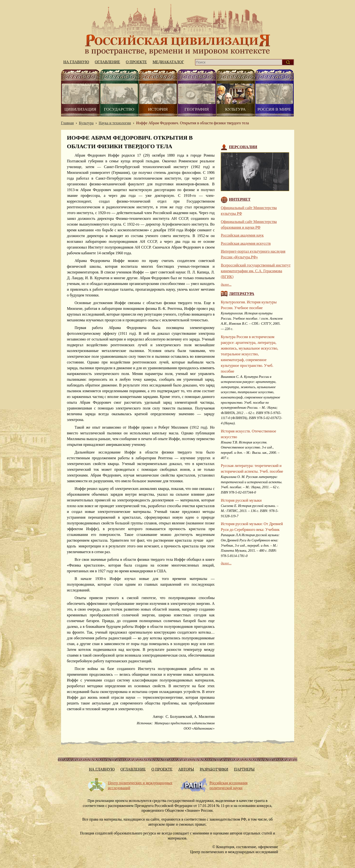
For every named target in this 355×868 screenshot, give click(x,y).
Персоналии (243, 147)
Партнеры (244, 769)
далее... (226, 284)
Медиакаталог (168, 62)
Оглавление (107, 62)
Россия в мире (274, 109)
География (197, 109)
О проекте (136, 62)
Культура (235, 109)
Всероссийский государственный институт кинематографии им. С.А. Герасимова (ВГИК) (256, 271)
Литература (242, 294)
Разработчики (214, 769)
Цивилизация (80, 109)
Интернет (240, 199)
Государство (119, 109)
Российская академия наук (242, 235)
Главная (68, 123)
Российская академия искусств (246, 243)
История (158, 109)
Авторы (186, 769)
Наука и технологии (115, 123)
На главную (178, 30)
